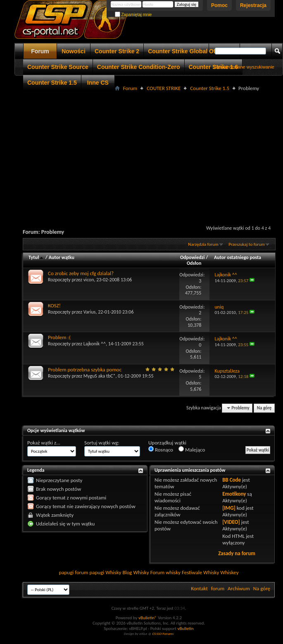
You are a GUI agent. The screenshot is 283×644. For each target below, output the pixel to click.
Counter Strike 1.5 (52, 83)
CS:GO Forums (163, 633)
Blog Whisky (136, 572)
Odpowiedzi (193, 257)
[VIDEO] (231, 522)
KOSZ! (54, 305)
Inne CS (98, 83)
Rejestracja (253, 5)
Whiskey (229, 572)
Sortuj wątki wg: (102, 443)
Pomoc (219, 5)
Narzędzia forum (203, 244)
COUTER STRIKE (164, 88)
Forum (40, 51)
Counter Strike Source (58, 67)
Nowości (74, 51)
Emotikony (234, 494)
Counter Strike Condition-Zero (139, 67)
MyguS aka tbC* (100, 376)
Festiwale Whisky (200, 572)
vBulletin (185, 629)
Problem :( (59, 337)
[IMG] (229, 508)
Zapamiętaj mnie (133, 15)
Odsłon (194, 263)
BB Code (232, 480)
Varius (90, 312)
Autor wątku (62, 257)
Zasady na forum (237, 553)
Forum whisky (165, 572)
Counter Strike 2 (117, 51)
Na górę (264, 408)
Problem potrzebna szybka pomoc (85, 370)
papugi (66, 572)
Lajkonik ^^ (95, 344)
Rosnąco (161, 449)
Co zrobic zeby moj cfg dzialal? (81, 273)
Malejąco (192, 449)
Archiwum (239, 588)
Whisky (113, 572)
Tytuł (36, 257)
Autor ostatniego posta (238, 257)
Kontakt (199, 588)
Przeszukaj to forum (247, 244)
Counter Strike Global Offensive (192, 51)
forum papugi (89, 572)
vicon (89, 280)
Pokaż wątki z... (44, 443)
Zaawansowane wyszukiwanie (244, 67)
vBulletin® (148, 618)
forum (218, 588)
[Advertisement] (149, 151)
